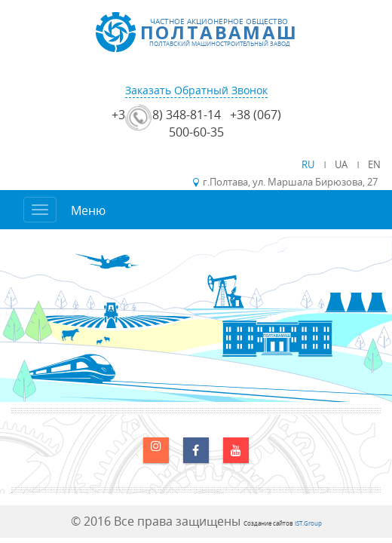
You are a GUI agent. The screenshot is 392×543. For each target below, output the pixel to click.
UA (342, 164)
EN (374, 164)
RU (309, 164)
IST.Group (308, 523)
